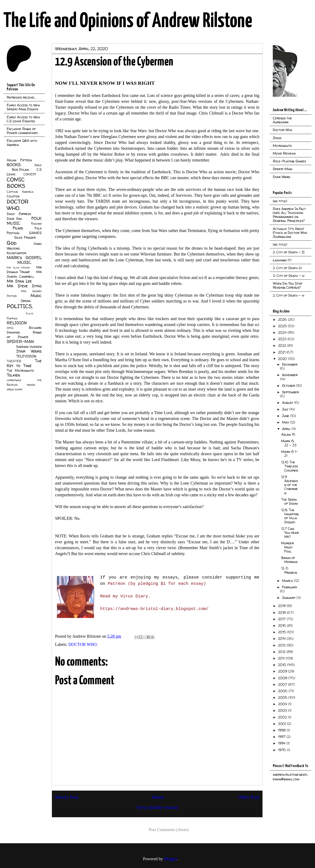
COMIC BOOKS (16, 183)
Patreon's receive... (21, 97)
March (288, 581)
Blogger (171, 859)
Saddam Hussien (29, 347)
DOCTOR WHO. (83, 644)
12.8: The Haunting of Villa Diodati (290, 516)
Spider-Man (282, 169)
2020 (283, 359)
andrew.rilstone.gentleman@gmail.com (290, 777)
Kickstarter (16, 253)
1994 (282, 743)
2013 (282, 645)
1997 (282, 737)
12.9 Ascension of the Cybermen (290, 485)
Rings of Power (24, 335)
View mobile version (157, 807)
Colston (13, 196)
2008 (283, 678)
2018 (282, 613)
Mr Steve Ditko (24, 286)
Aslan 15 (288, 434)
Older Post (249, 797)
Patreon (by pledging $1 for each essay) (157, 584)
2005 (283, 697)
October (289, 386)
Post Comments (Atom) (169, 830)
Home (158, 797)
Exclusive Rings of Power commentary (22, 131)
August (288, 403)
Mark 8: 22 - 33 (289, 443)
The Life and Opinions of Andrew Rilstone (128, 21)
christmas (14, 380)
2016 (283, 626)
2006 (283, 691)
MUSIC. (24, 262)
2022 (283, 345)
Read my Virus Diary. (125, 596)
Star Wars (29, 351)
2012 (282, 652)
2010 (283, 665)
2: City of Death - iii (289, 295)
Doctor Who (283, 130)
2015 (282, 632)
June (286, 416)
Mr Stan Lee (19, 281)
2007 (283, 684)
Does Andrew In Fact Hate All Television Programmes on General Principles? (289, 215)
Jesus (277, 138)
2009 (283, 671)
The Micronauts (20, 370)
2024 (283, 332)
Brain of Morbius (289, 560)
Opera (26, 301)
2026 (283, 319)
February (290, 587)
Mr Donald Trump (24, 270)
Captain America (20, 192)
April (287, 429)
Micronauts (282, 146)
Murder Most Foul (287, 547)
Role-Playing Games (289, 161)
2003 (283, 710)
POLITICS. (20, 306)
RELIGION (17, 323)
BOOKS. (14, 165)
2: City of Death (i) (287, 268)
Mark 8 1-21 (289, 454)
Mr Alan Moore (18, 268)
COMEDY (30, 174)
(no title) (280, 201)
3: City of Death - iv (289, 276)
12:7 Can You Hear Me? (290, 533)
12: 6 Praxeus (289, 570)
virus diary (15, 389)
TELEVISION (26, 356)
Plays (30, 313)
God (12, 243)
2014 (282, 639)
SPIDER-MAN (20, 341)
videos (31, 385)
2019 (282, 606)
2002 (283, 717)
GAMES (35, 233)
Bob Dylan (20, 169)
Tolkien (13, 375)
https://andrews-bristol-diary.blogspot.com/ (154, 609)
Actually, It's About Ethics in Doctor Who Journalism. (290, 233)
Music (36, 296)
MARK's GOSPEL (24, 258)
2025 (283, 326)
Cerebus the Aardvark (282, 120)
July (286, 409)
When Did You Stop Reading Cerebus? (287, 285)
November (290, 375)
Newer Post (67, 797)
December (290, 364)
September (290, 392)
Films (18, 228)
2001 (283, 724)
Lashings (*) (282, 260)
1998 (282, 730)
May (286, 422)
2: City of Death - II (289, 252)
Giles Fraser (25, 237)
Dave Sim (14, 219)
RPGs (10, 328)
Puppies (12, 318)
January (289, 598)
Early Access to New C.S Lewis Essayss (23, 119)
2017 (282, 619)
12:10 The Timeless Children (290, 466)
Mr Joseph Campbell (24, 274)
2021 (282, 352)
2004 (283, 704)
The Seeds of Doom (289, 501)
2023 (283, 339)
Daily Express (19, 214)
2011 (282, 658)
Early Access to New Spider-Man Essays (23, 107)
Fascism (36, 224)
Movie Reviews (284, 153)
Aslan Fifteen (19, 160)
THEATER (14, 361)
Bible (38, 165)
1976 (282, 750)
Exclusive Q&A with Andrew (22, 143)
